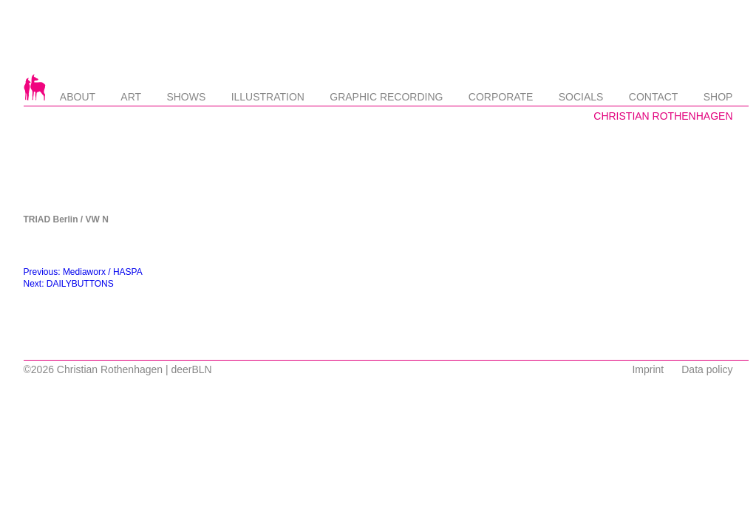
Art (131, 97)
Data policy (707, 369)
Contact (654, 97)
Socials (581, 97)
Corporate (501, 97)
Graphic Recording (386, 97)
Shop (718, 97)
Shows (186, 97)
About (78, 97)
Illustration (268, 97)
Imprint (648, 369)
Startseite (35, 87)
